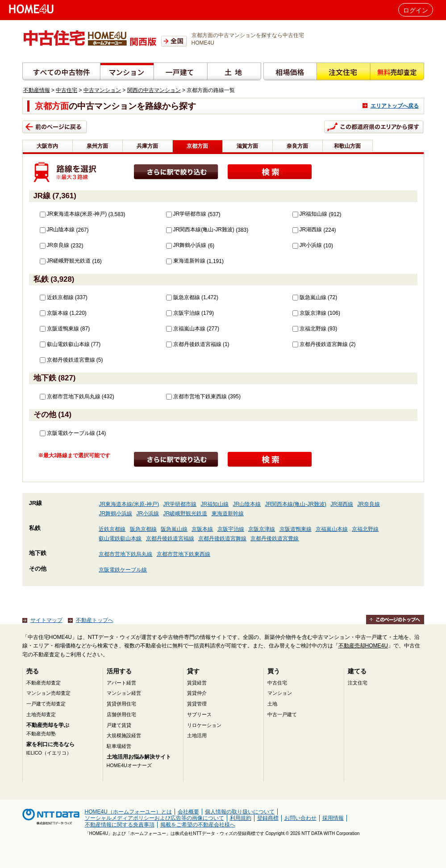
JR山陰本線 (57, 230)
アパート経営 (121, 683)
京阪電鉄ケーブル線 (67, 433)
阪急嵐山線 (309, 297)
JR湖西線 (307, 230)
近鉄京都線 (57, 297)
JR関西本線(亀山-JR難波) (200, 230)
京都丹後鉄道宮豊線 (67, 360)
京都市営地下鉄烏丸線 (70, 396)
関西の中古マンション (154, 90)
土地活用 (197, 735)
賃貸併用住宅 (121, 704)
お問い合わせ (300, 818)
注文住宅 (358, 683)
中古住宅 (67, 90)
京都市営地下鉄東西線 (196, 396)
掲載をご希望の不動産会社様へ (198, 825)
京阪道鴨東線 (59, 329)
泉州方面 (97, 146)
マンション (280, 693)
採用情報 (333, 818)
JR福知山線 (310, 214)
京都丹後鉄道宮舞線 (320, 344)
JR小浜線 (307, 245)
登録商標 (268, 818)
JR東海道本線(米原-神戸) (73, 214)
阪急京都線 (183, 297)
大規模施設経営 (124, 735)
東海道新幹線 (186, 261)
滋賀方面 (247, 146)
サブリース (199, 714)
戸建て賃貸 (119, 725)
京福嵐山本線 (186, 329)
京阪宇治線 (183, 313)
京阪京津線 (309, 313)
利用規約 (241, 818)
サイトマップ (46, 620)
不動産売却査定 (44, 683)
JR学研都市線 (186, 214)
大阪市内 (47, 146)
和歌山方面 (347, 146)
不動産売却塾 (41, 734)
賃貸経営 (197, 683)
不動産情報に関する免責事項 (120, 825)
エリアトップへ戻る (395, 106)
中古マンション (102, 90)
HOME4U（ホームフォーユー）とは (128, 812)
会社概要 (188, 812)
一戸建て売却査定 (46, 704)
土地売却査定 (41, 714)
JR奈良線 (55, 245)
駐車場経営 (119, 746)
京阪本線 (54, 313)
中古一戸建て (282, 714)
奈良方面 (297, 146)
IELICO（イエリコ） (49, 753)
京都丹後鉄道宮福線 (194, 344)
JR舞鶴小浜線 (186, 245)
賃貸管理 (197, 704)
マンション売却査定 (48, 693)
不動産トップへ (95, 620)
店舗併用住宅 (121, 714)
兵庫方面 (147, 146)
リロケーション (204, 725)
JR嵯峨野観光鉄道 (65, 261)
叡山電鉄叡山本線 (65, 344)
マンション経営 (124, 693)
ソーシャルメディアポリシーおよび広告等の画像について (154, 818)
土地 (272, 704)
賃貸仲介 (197, 693)
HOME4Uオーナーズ (129, 765)
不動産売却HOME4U (363, 646)
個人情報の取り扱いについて (240, 812)
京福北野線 (309, 329)
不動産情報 (37, 90)
